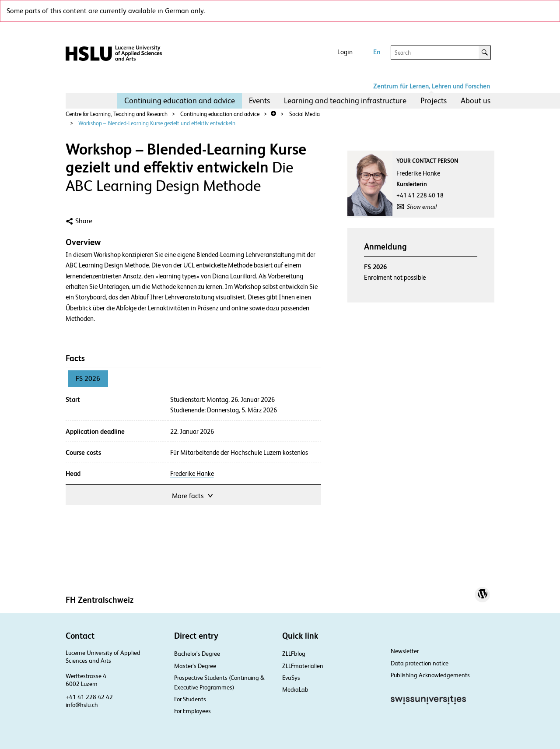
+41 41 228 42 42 (89, 697)
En (377, 52)
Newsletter (405, 651)
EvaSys (291, 678)
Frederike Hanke (192, 474)
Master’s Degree (195, 666)
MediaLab (295, 689)
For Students (190, 699)
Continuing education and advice (180, 100)
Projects (434, 100)
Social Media (304, 114)
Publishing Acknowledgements (430, 675)
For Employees (192, 711)
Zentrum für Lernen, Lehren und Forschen (432, 86)
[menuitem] (180, 101)
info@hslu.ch (82, 705)
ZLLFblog (294, 654)
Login (345, 52)
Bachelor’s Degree (197, 654)
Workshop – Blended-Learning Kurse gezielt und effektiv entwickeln (157, 123)
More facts (193, 495)
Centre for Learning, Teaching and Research (117, 114)
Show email (422, 207)
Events (259, 100)
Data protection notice (420, 663)
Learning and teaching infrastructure (345, 100)
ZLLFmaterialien (303, 666)
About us (476, 100)
